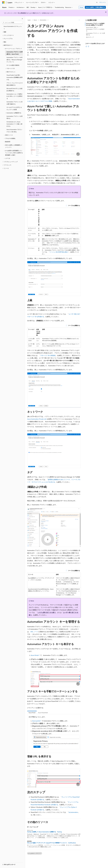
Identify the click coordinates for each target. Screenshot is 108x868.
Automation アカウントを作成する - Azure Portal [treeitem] (15, 53)
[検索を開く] (97, 2)
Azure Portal (35, 655)
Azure (35, 20)
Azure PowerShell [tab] (43, 713)
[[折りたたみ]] (22, 19)
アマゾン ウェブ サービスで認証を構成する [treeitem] (15, 84)
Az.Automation (73, 812)
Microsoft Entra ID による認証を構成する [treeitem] (14, 90)
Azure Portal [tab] (32, 713)
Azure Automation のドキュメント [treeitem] (13, 27)
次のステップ (90, 37)
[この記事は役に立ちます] (86, 46)
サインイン (103, 2)
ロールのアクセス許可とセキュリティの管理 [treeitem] (14, 108)
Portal (81, 7)
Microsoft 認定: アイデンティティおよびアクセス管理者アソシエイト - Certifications (52, 843)
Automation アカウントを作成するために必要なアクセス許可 (95, 24)
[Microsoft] (3, 2)
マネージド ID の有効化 (48, 355)
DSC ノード (34, 632)
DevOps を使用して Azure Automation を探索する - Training (44, 832)
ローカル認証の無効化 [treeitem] (13, 65)
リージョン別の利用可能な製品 (58, 252)
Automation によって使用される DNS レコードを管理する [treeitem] (15, 96)
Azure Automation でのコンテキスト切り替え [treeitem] (14, 131)
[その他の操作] (79, 20)
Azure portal (36, 721)
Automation (43, 20)
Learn (29, 20)
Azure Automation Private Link (37, 419)
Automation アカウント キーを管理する (95, 34)
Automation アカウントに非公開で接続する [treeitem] (15, 103)
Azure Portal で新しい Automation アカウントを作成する (95, 29)
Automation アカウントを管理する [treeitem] (15, 117)
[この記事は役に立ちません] (88, 46)
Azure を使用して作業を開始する (95, 7)
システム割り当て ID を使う (47, 612)
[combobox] (12, 22)
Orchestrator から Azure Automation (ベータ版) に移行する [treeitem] (14, 124)
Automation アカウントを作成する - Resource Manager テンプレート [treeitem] (15, 60)
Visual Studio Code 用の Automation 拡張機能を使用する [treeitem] (15, 77)
